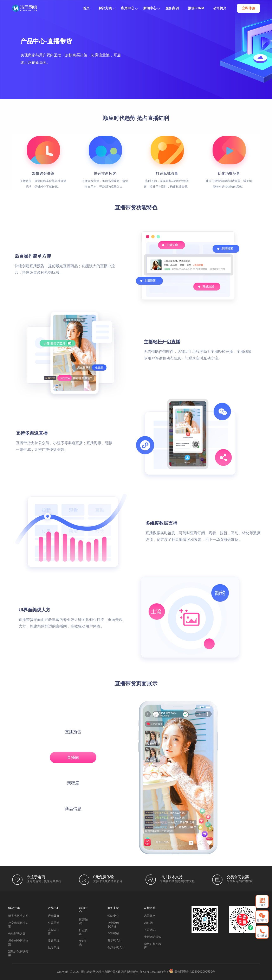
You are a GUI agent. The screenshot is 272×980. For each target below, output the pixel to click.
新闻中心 (152, 8)
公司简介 (220, 8)
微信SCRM (196, 8)
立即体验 (248, 8)
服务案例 (172, 8)
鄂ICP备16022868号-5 (154, 972)
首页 (86, 8)
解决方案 (107, 8)
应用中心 (129, 8)
